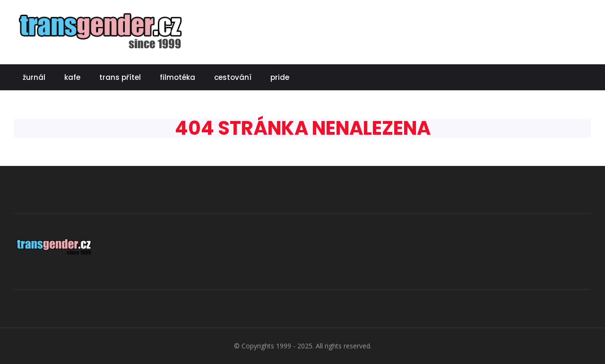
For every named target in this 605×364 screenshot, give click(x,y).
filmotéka (177, 77)
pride (280, 77)
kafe (72, 77)
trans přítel (120, 77)
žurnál (34, 77)
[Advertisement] (419, 31)
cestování (233, 77)
